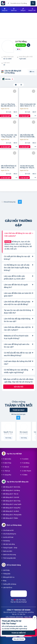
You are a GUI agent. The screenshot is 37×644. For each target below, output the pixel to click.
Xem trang (8, 438)
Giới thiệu (6, 570)
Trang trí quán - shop (10, 548)
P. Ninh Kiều (7, 459)
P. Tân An (6, 467)
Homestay (7, 541)
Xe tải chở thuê (8, 537)
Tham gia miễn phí (18, 633)
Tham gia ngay (19, 410)
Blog (5, 580)
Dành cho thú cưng (10, 554)
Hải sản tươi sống (9, 544)
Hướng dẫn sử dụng (10, 584)
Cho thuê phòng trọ (10, 534)
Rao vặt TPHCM (19, 639)
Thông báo (7, 574)
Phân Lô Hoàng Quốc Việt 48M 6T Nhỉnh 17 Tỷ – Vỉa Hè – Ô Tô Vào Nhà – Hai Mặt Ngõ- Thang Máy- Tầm (28, 105)
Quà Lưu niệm (8, 551)
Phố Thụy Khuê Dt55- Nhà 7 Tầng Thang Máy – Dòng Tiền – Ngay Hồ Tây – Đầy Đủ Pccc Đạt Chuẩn (9, 136)
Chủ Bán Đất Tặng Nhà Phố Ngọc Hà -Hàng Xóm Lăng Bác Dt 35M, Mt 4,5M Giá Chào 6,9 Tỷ (28, 167)
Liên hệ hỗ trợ (8, 587)
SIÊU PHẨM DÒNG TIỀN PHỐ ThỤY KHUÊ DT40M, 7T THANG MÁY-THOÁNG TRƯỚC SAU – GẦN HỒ (28, 136)
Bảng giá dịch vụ (9, 577)
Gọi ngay (21, 45)
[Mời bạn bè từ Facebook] (18, 418)
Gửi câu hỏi (19, 387)
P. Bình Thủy (7, 463)
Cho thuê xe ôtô (8, 530)
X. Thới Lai (7, 471)
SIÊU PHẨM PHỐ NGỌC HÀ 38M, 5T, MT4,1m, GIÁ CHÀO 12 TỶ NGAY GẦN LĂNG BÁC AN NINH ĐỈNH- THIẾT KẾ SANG (9, 167)
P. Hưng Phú (7, 475)
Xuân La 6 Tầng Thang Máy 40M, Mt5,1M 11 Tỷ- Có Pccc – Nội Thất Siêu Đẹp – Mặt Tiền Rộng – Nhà (8, 105)
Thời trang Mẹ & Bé (9, 558)
